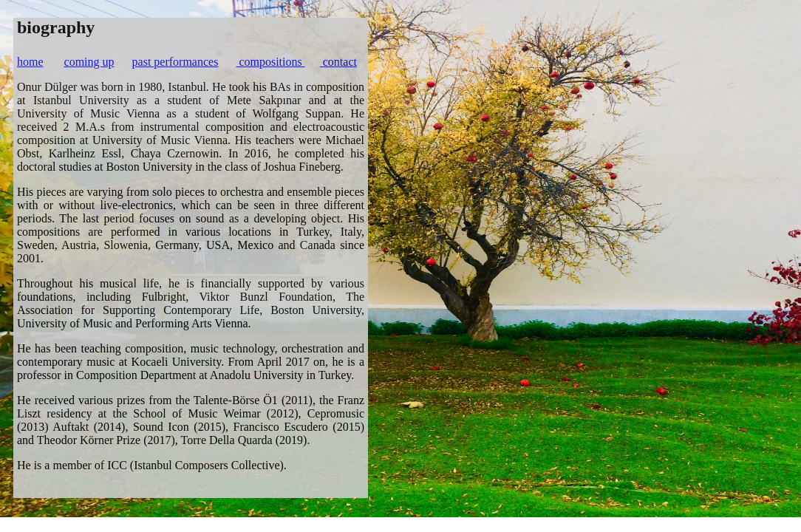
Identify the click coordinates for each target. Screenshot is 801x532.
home (30, 62)
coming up (89, 62)
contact (338, 62)
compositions (270, 62)
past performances (175, 62)
